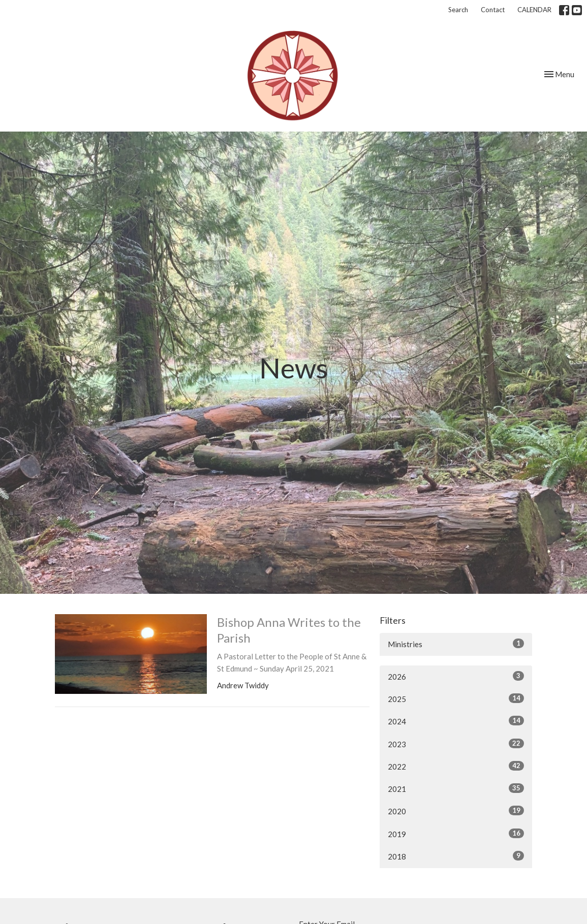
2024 (456, 721)
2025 (456, 698)
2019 (456, 834)
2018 (456, 856)
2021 (456, 788)
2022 (456, 766)
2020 (456, 811)
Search (458, 10)
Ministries (456, 644)
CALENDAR (534, 10)
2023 (456, 744)
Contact (493, 10)
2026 (456, 676)
